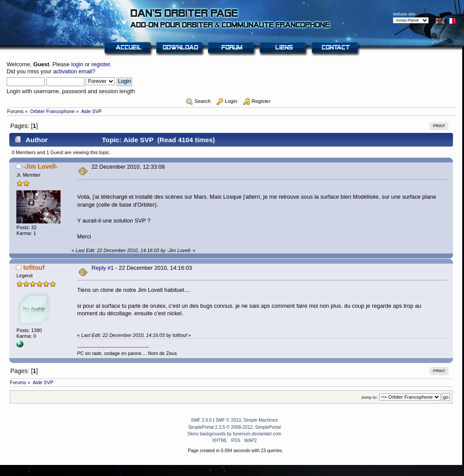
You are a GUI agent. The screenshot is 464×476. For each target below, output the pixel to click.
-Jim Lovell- (40, 166)
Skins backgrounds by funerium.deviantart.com (234, 434)
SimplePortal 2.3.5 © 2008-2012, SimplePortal (235, 427)
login (77, 64)
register (101, 64)
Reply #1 (103, 268)
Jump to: (369, 397)
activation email (72, 71)
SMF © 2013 (228, 420)
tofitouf (34, 268)
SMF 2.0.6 (201, 420)
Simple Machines (261, 420)
